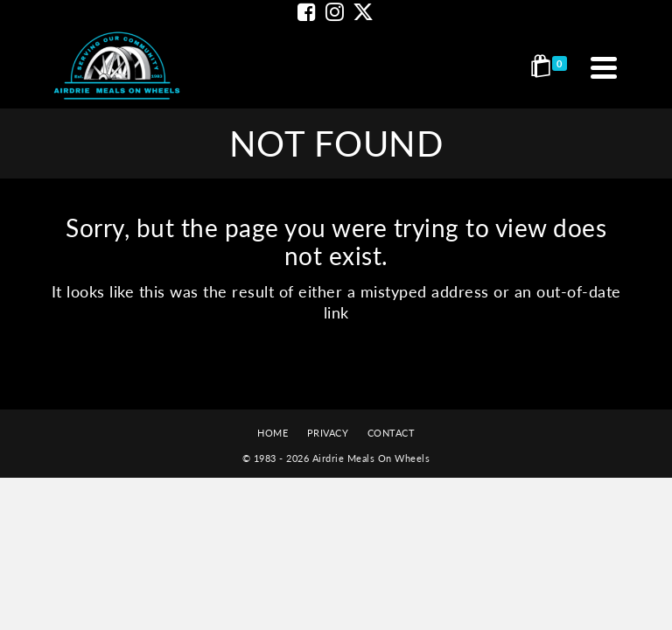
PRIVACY (328, 433)
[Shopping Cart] (552, 67)
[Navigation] (604, 67)
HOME (273, 433)
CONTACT (392, 433)
